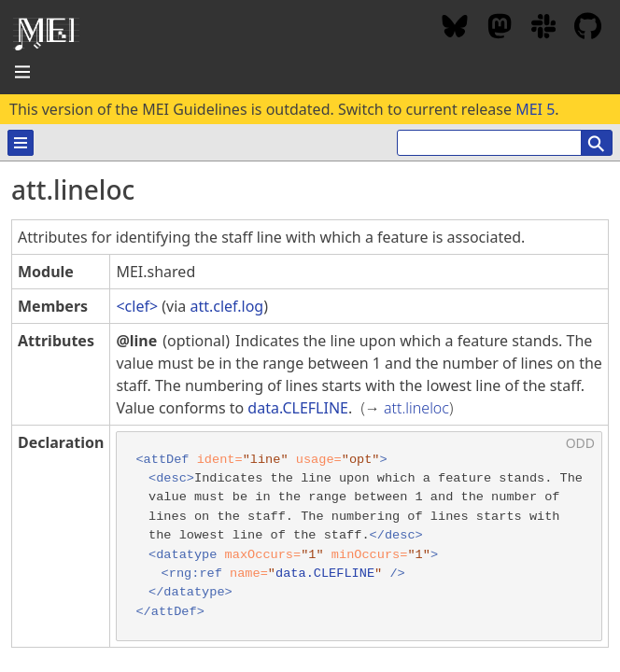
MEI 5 (535, 109)
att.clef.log (226, 306)
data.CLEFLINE (298, 408)
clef (137, 306)
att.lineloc (416, 408)
